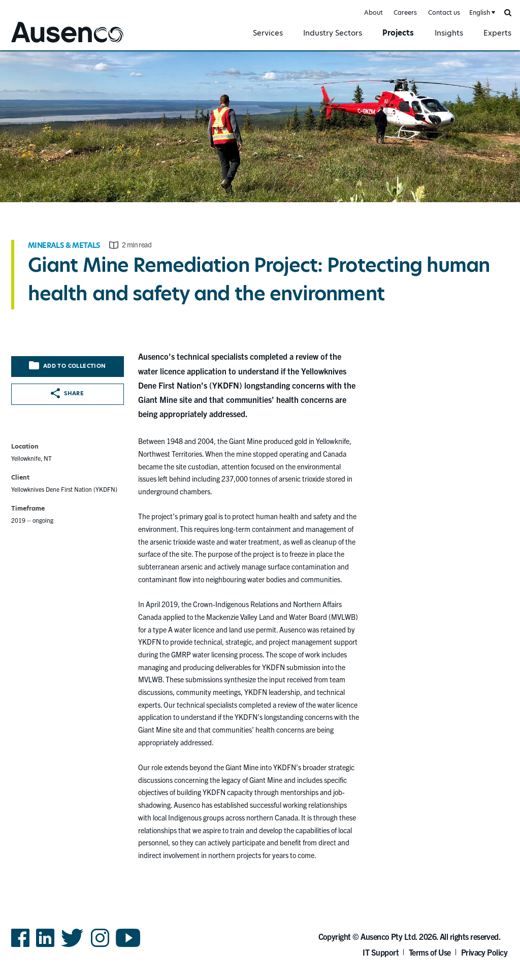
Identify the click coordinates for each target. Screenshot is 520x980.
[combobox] (481, 13)
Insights (449, 33)
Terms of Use (430, 952)
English (480, 12)
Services (268, 33)
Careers (405, 12)
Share (67, 393)
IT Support (381, 952)
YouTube (128, 946)
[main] (260, 462)
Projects (398, 33)
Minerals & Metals (64, 245)
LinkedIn (45, 946)
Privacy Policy (484, 952)
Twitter (72, 946)
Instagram (100, 946)
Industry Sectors (333, 33)
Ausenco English (36, 44)
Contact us (444, 12)
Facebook (20, 946)
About (373, 12)
